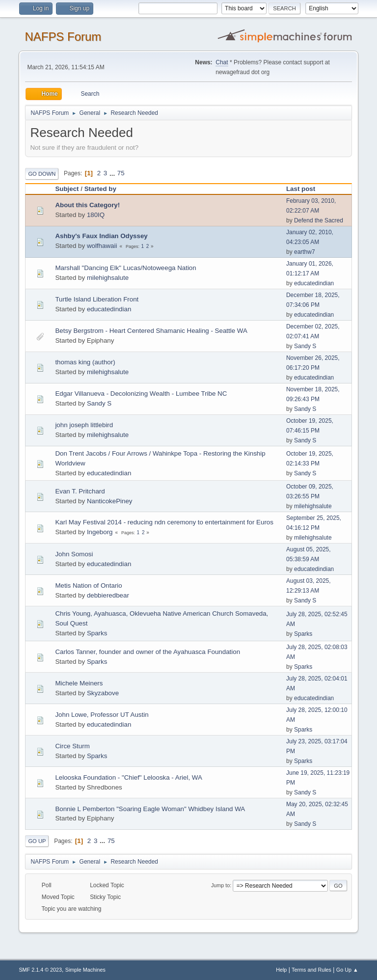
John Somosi (74, 554)
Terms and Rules (311, 970)
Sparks (97, 633)
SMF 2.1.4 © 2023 (40, 970)
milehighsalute (108, 278)
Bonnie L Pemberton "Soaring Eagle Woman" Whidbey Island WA (150, 809)
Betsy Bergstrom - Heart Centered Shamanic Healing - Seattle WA (151, 331)
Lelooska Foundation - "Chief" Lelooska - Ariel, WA (128, 777)
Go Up (37, 841)
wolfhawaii (102, 246)
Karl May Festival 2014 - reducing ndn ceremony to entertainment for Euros (164, 522)
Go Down (42, 174)
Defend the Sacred (319, 220)
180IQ (96, 215)
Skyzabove (103, 693)
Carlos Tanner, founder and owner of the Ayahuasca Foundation (148, 652)
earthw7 (305, 252)
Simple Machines (85, 970)
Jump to (220, 885)
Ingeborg (100, 532)
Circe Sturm (72, 746)
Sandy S (305, 346)
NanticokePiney (110, 501)
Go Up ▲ (347, 970)
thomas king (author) (85, 362)
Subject (67, 189)
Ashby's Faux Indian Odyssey (101, 236)
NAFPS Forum (63, 37)
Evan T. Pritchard (80, 491)
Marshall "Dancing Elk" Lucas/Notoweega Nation (125, 268)
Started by (100, 189)
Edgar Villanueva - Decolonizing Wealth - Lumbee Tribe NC (141, 394)
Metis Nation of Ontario (88, 585)
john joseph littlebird (84, 425)
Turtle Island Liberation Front (97, 299)
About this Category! (87, 205)
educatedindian (314, 283)
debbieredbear (108, 595)
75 (121, 173)
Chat (222, 62)
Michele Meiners (79, 683)
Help (281, 970)
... (113, 173)
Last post (305, 189)
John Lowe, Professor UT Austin (102, 715)
